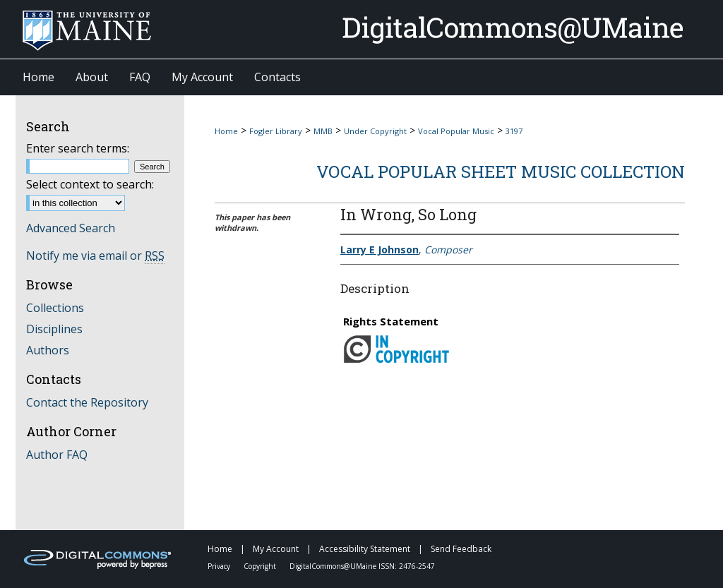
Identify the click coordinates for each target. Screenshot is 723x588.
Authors (48, 350)
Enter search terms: (78, 148)
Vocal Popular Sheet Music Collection (501, 172)
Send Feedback (461, 549)
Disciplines (54, 329)
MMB (323, 131)
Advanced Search (71, 228)
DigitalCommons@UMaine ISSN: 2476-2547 (362, 566)
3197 (514, 131)
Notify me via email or (95, 256)
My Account (277, 549)
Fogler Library (276, 131)
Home (226, 131)
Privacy (220, 566)
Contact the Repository (87, 402)
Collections (55, 308)
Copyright (261, 566)
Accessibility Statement (366, 549)
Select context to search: (90, 184)
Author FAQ (57, 455)
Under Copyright (375, 131)
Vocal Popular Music (456, 131)
